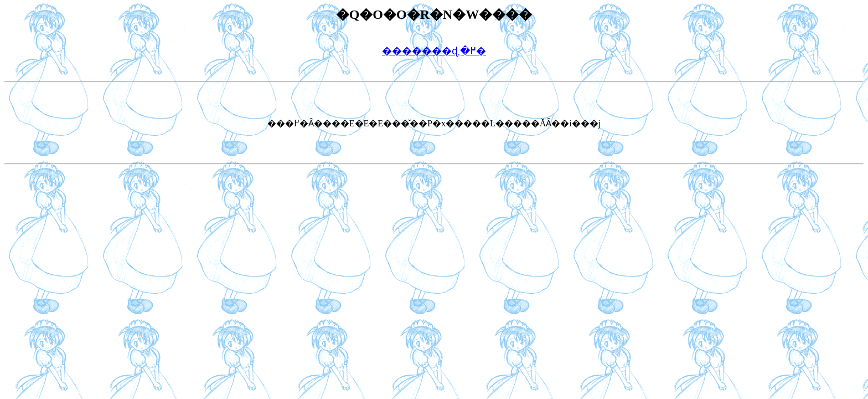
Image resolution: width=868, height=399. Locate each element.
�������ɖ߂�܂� (434, 51)
